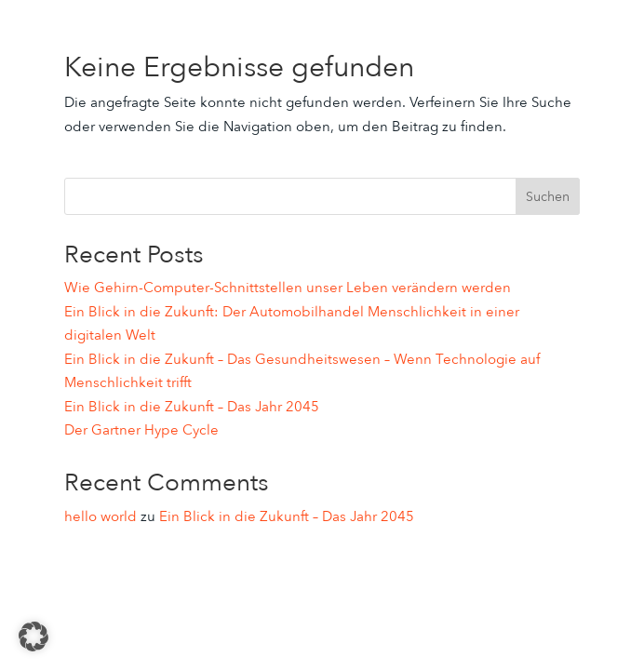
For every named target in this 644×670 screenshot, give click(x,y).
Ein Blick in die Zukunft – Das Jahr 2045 (192, 407)
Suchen (548, 197)
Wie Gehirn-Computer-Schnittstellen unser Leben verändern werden (288, 288)
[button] (34, 636)
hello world (101, 516)
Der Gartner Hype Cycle (141, 430)
